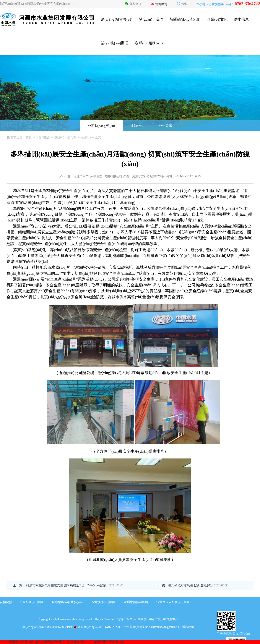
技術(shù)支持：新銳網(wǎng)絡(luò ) (154, 627)
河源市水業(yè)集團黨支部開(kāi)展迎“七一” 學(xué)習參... (75, 585)
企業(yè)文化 (217, 19)
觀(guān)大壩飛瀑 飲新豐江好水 (198, 585)
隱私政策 (188, 627)
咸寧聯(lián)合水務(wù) (67, 602)
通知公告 (137, 126)
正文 (98, 137)
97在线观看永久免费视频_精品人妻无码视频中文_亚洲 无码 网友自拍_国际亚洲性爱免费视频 (62, 642)
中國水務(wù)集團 (31, 602)
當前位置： (16, 137)
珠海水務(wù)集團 (103, 602)
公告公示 (166, 126)
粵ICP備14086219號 (60, 627)
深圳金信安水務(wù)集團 (173, 602)
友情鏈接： (8, 602)
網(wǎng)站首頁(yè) (117, 19)
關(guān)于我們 (151, 19)
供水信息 (241, 19)
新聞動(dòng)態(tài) (185, 19)
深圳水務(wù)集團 (136, 602)
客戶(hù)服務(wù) (149, 43)
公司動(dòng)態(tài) (102, 126)
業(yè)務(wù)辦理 (115, 43)
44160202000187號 (117, 627)
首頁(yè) (31, 137)
